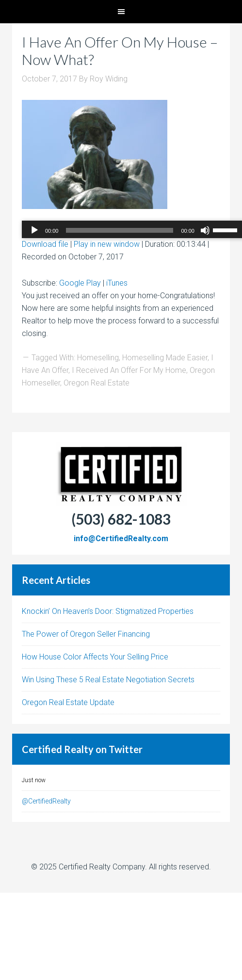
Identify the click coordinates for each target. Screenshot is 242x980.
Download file (45, 244)
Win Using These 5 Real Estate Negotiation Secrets (108, 680)
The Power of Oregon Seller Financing (86, 634)
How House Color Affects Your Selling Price (95, 657)
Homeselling (98, 358)
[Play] (34, 230)
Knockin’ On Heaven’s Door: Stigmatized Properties (108, 611)
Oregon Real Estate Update (68, 702)
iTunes (117, 283)
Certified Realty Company (102, 867)
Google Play (80, 283)
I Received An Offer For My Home (129, 370)
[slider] (120, 230)
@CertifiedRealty (46, 801)
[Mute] (205, 230)
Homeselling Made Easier (165, 358)
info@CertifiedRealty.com (121, 538)
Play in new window (107, 244)
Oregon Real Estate (97, 383)
